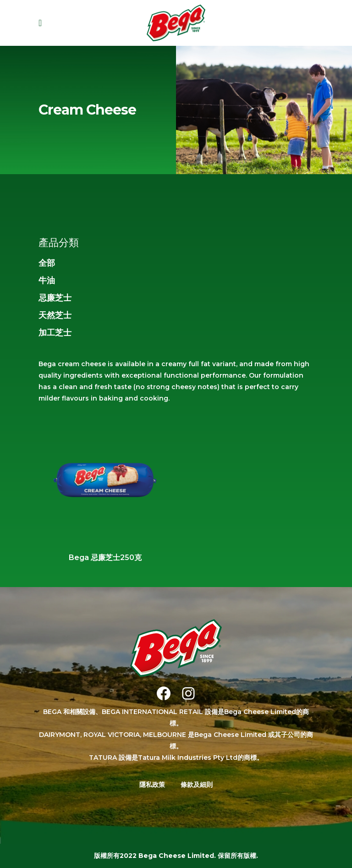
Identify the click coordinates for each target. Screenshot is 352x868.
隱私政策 (152, 785)
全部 (47, 263)
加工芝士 (55, 333)
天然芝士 (55, 315)
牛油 (47, 280)
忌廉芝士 (55, 298)
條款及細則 (197, 785)
